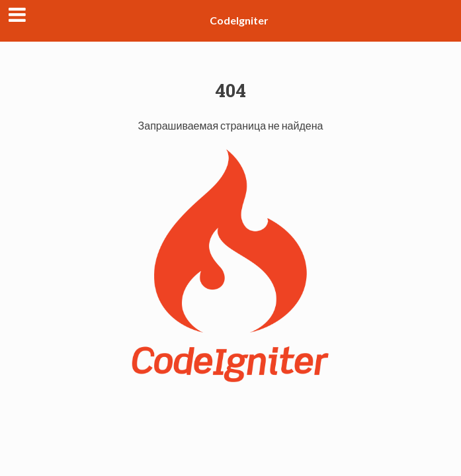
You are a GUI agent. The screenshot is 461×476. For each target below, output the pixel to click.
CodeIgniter (239, 20)
